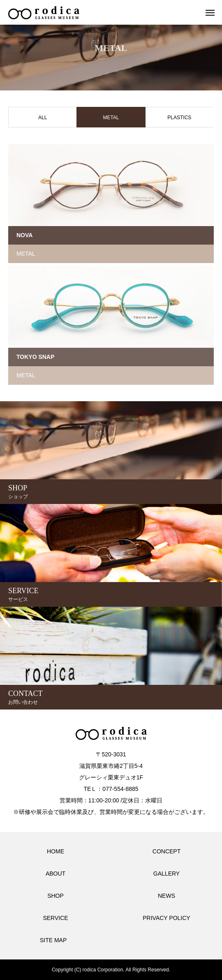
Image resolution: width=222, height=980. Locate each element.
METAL (26, 254)
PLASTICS (179, 118)
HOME (55, 851)
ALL (43, 118)
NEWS (166, 896)
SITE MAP (53, 940)
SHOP (55, 896)
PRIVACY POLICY (166, 918)
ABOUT (55, 874)
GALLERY (166, 874)
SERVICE (55, 918)
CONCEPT (166, 851)
